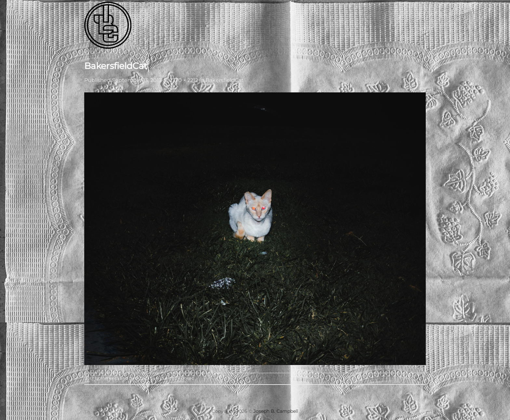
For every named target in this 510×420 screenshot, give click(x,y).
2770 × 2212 (184, 80)
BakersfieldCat (225, 80)
